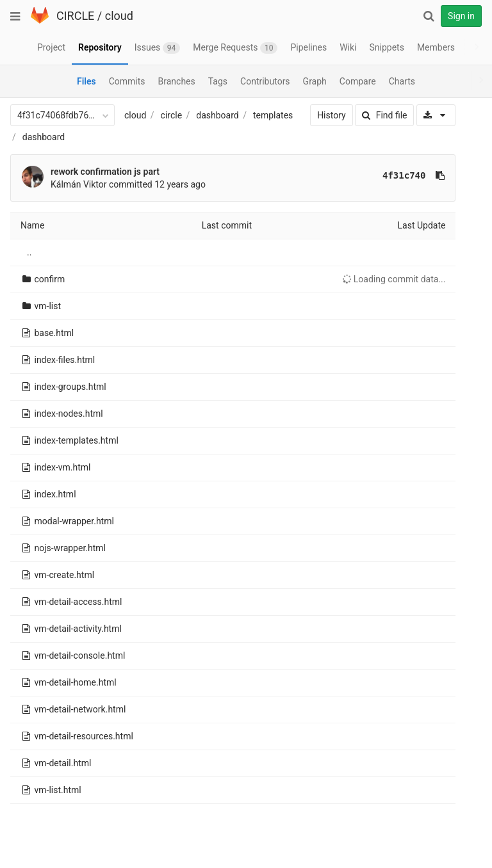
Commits (127, 81)
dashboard (217, 115)
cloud (119, 16)
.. (29, 252)
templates (273, 115)
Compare (358, 81)
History (318, 115)
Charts (402, 81)
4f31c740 (390, 175)
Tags (218, 81)
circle (172, 115)
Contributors (265, 81)
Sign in (461, 16)
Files (86, 81)
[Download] (422, 115)
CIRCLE (75, 16)
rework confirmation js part (105, 172)
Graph (315, 81)
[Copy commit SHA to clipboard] (427, 175)
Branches (177, 81)
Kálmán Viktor (79, 184)
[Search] (429, 16)
